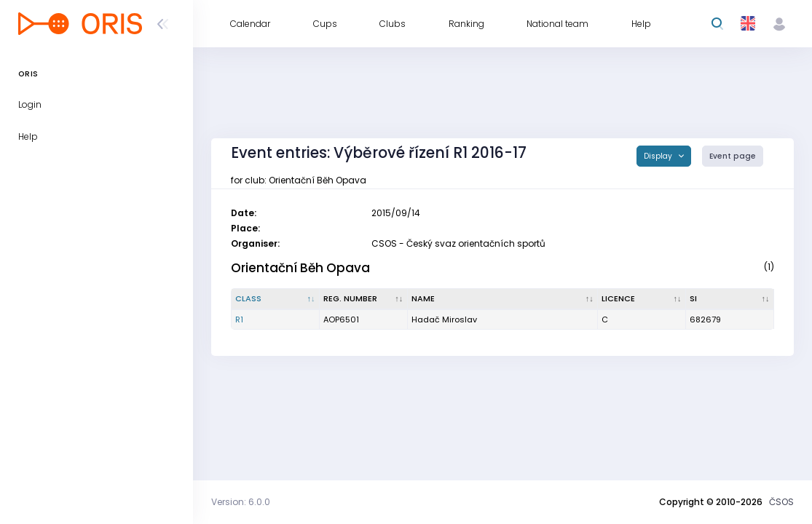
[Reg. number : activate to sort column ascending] (364, 299)
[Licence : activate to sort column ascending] (642, 299)
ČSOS (781, 502)
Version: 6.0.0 (241, 502)
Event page (733, 156)
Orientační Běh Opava (300, 268)
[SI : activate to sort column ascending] (730, 299)
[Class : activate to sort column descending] (276, 299)
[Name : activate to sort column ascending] (503, 299)
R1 (239, 319)
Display (659, 156)
